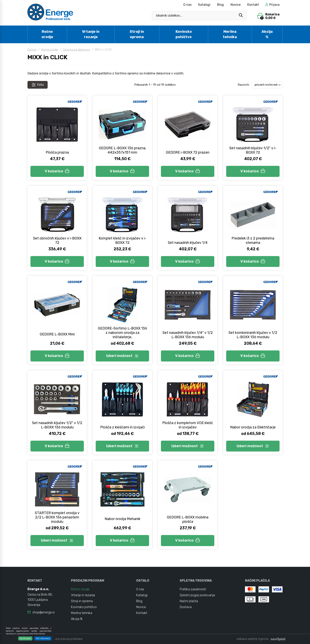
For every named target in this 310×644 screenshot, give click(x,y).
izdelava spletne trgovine (253, 639)
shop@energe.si (43, 612)
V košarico (57, 171)
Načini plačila (189, 601)
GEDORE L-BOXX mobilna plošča (188, 519)
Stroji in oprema (137, 34)
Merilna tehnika (230, 34)
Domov (32, 50)
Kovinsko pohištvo (184, 34)
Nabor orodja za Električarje (253, 427)
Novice (236, 5)
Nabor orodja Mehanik (122, 519)
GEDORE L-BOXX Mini (57, 334)
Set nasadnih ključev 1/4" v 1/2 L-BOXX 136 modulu (188, 335)
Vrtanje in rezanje (91, 34)
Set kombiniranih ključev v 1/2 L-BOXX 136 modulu (253, 335)
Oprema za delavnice (76, 50)
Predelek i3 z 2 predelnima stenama (253, 240)
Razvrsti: (244, 85)
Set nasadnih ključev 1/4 (188, 243)
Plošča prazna (57, 152)
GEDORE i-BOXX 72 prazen (188, 152)
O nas (187, 5)
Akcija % (267, 34)
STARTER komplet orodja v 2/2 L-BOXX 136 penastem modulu (57, 517)
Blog (220, 5)
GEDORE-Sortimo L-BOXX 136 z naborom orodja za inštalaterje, (122, 333)
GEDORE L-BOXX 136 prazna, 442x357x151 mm (122, 150)
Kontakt (253, 5)
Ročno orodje (47, 34)
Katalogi (204, 5)
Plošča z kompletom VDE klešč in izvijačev (188, 425)
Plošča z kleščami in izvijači (122, 427)
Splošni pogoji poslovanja (197, 595)
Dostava (186, 607)
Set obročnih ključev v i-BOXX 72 (57, 240)
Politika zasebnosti (193, 589)
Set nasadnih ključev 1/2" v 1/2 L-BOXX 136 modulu (57, 425)
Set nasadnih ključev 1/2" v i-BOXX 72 (253, 150)
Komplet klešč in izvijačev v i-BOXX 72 (122, 240)
